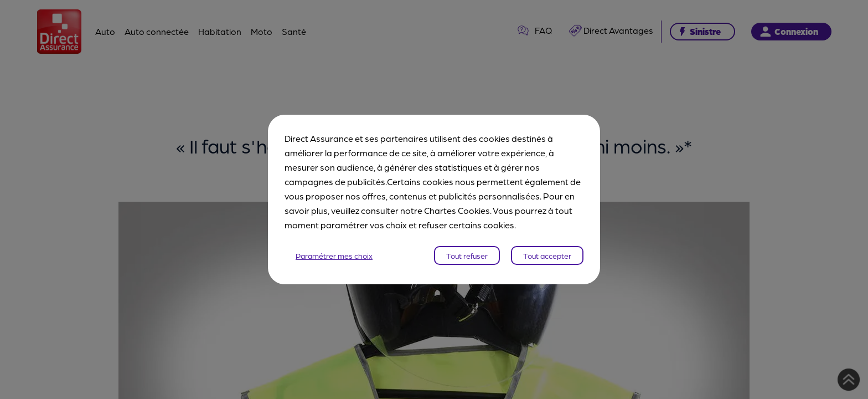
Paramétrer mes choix (334, 255)
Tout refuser (467, 255)
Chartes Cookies (457, 210)
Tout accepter (547, 255)
